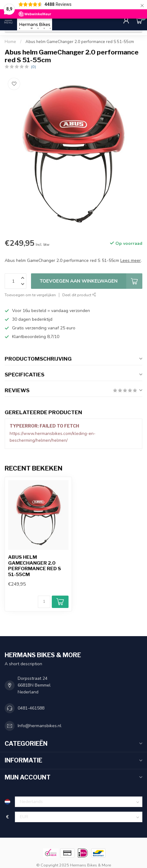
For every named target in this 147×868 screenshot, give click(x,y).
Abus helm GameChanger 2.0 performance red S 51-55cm (80, 42)
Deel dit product (79, 295)
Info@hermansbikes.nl (40, 726)
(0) (33, 67)
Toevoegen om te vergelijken (30, 295)
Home (10, 42)
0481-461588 (31, 708)
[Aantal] (44, 602)
